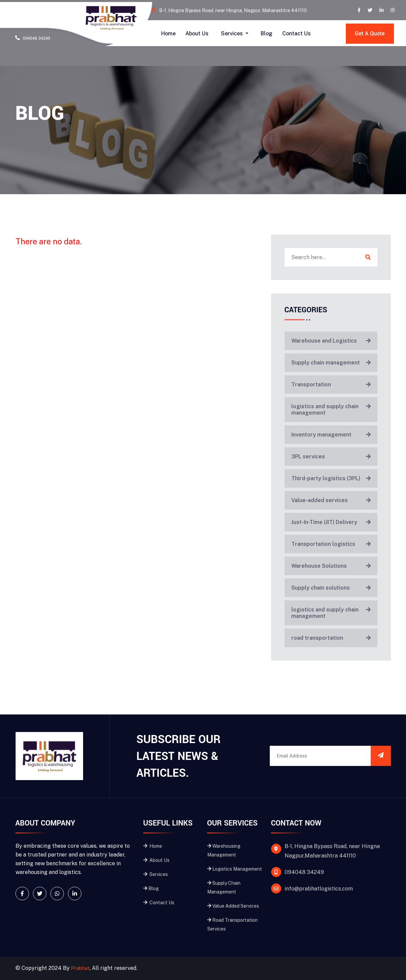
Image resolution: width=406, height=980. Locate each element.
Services (233, 33)
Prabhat (81, 968)
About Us (197, 33)
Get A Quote (371, 33)
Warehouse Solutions (331, 566)
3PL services (331, 457)
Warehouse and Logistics (331, 341)
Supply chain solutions (331, 588)
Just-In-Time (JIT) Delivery (331, 522)
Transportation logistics (331, 544)
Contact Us (297, 33)
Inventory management (331, 435)
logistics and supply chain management (331, 410)
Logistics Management (235, 869)
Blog (267, 33)
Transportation (331, 384)
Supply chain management (331, 363)
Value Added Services (233, 906)
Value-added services (331, 500)
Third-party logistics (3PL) (331, 478)
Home (168, 33)
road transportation (331, 638)
